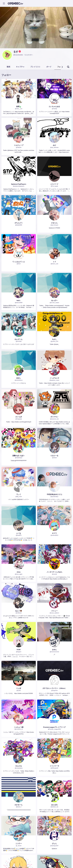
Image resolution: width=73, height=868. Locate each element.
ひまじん (54, 223)
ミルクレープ (19, 145)
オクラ (54, 533)
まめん (54, 650)
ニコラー (19, 843)
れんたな (19, 766)
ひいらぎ (19, 417)
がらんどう (19, 223)
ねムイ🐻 (19, 611)
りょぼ (19, 688)
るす (16, 52)
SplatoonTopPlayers (19, 184)
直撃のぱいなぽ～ (19, 456)
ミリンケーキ (54, 766)
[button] (62, 67)
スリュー (54, 611)
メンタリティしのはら (54, 572)
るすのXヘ (29, 55)
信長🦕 (19, 106)
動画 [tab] (8, 67)
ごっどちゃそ (54, 378)
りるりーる (54, 456)
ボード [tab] (49, 67)
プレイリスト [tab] (35, 67)
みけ (54, 145)
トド (54, 262)
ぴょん (54, 843)
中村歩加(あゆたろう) (54, 494)
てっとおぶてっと (19, 262)
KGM (19, 650)
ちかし (54, 339)
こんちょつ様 (19, 727)
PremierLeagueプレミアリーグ (54, 727)
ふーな (19, 533)
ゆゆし (19, 378)
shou (19, 572)
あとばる (54, 805)
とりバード (54, 184)
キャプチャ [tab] (20, 67)
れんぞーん (19, 339)
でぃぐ (19, 494)
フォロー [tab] (61, 67)
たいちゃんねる (54, 106)
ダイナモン (54, 417)
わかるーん (19, 805)
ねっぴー (54, 300)
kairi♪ (19, 300)
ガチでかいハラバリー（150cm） (54, 688)
